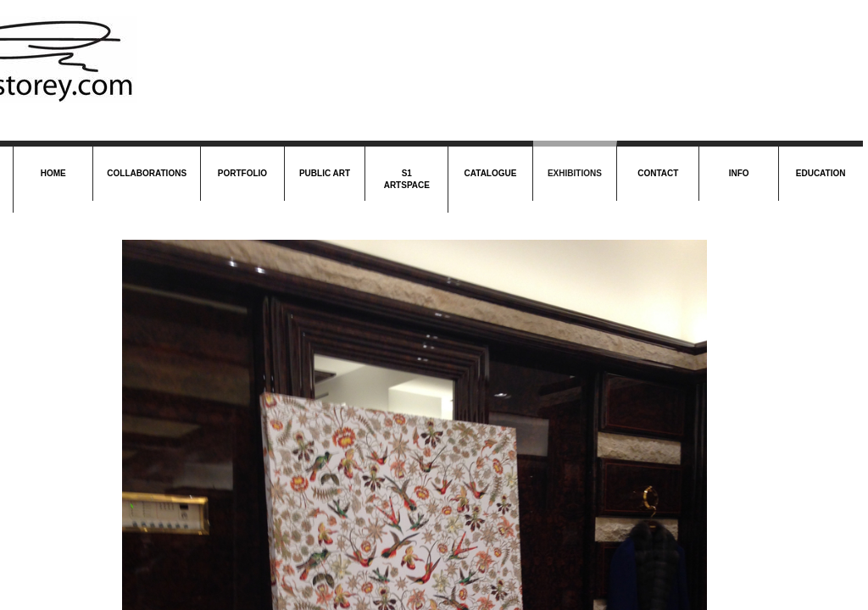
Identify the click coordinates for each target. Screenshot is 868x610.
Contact (658, 173)
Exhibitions (575, 173)
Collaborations (147, 173)
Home (53, 173)
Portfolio (242, 173)
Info (739, 173)
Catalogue (491, 173)
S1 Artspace (407, 179)
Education (821, 173)
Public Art (325, 173)
